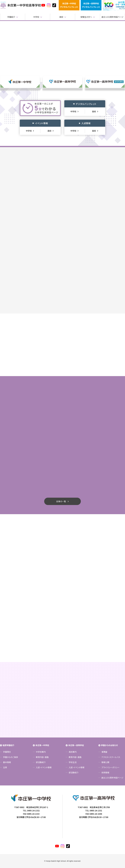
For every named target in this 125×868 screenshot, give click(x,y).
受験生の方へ (86, 17)
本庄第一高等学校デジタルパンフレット (91, 5)
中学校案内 (41, 752)
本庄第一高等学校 (76, 745)
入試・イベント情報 (44, 767)
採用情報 (105, 772)
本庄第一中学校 (42, 745)
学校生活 (73, 762)
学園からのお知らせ (109, 745)
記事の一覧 (61, 501)
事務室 (104, 752)
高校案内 (73, 752)
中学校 (36, 17)
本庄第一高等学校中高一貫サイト (21, 5)
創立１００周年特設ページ (112, 17)
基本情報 (7, 762)
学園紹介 (11, 17)
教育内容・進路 (42, 757)
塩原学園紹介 (8, 745)
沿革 (5, 767)
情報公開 (105, 762)
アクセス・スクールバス (111, 757)
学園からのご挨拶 (10, 757)
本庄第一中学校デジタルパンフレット (69, 5)
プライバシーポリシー (110, 767)
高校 (61, 17)
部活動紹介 (41, 762)
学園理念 (7, 752)
